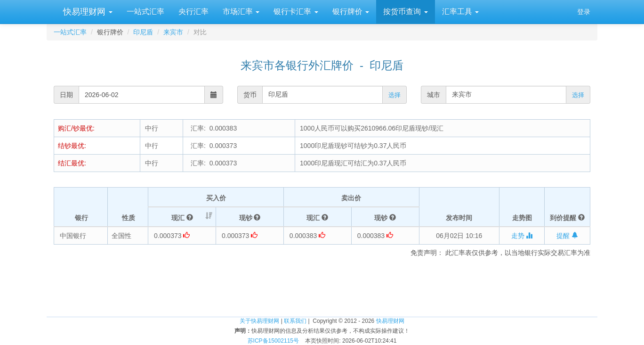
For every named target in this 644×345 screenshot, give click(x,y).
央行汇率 (193, 12)
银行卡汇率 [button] (296, 12)
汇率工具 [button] (460, 12)
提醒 (567, 236)
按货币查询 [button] (405, 12)
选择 (394, 95)
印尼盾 (143, 32)
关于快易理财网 (259, 321)
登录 (584, 12)
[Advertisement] (322, 286)
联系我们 (295, 321)
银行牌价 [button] (351, 12)
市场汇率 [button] (241, 12)
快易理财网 (87, 12)
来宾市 (173, 32)
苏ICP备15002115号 (273, 341)
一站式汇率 (145, 12)
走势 (522, 236)
